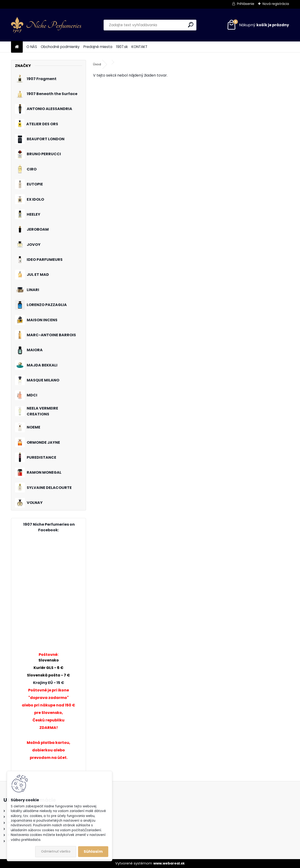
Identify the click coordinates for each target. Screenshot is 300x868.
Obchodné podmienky (60, 47)
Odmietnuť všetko (56, 851)
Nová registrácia (276, 4)
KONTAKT (139, 47)
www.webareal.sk (169, 863)
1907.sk (122, 47)
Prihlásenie (246, 4)
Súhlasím (93, 851)
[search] (191, 25)
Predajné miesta (98, 47)
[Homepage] (17, 47)
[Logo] (46, 25)
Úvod (97, 64)
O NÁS (32, 47)
